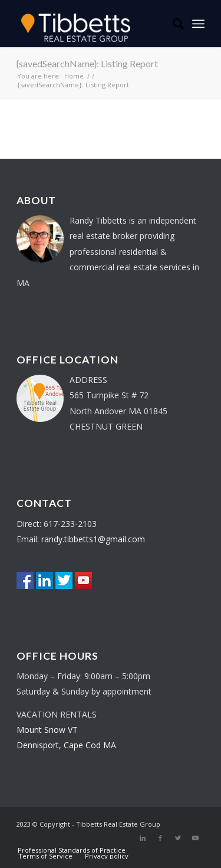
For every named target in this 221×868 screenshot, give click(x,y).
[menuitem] (172, 24)
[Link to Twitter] (178, 838)
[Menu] (198, 24)
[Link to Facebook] (160, 838)
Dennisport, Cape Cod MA (66, 745)
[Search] (172, 24)
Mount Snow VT (47, 730)
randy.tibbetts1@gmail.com (93, 539)
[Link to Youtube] (196, 838)
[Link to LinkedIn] (143, 838)
